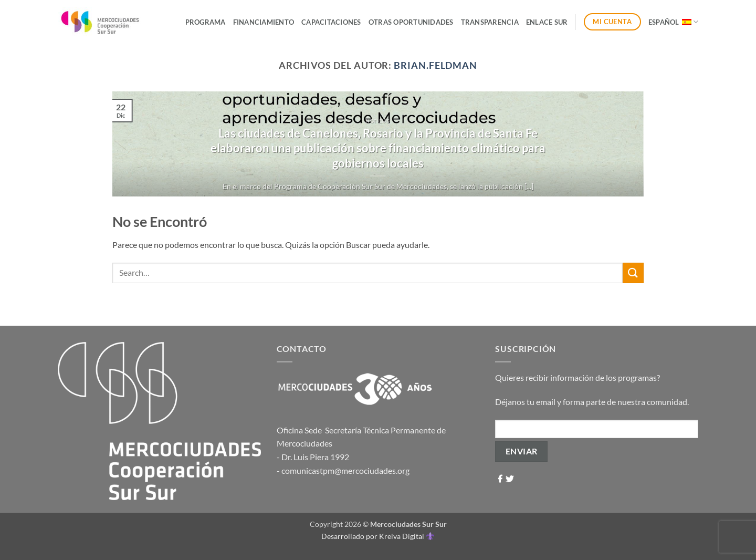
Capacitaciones (331, 22)
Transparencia (490, 22)
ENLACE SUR (547, 22)
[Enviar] (633, 273)
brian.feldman (435, 65)
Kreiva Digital (406, 536)
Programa (206, 22)
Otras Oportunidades (411, 22)
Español (673, 22)
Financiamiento (264, 22)
